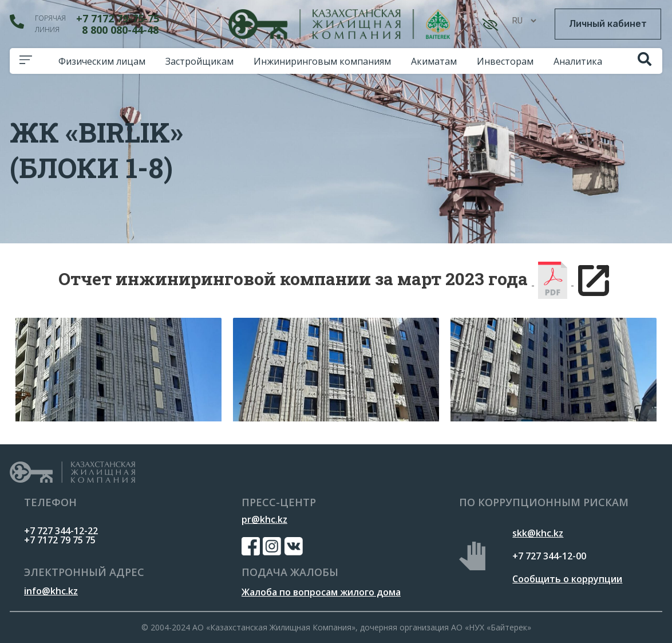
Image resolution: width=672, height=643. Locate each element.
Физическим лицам (105, 61)
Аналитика (581, 61)
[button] (608, 24)
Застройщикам (202, 61)
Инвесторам (508, 61)
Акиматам (437, 61)
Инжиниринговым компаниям (325, 61)
